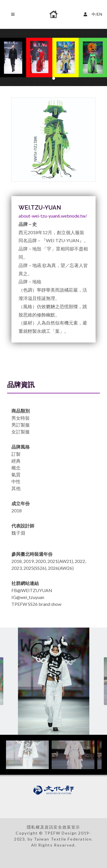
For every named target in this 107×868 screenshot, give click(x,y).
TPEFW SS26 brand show (36, 604)
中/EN (94, 14)
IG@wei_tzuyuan (28, 597)
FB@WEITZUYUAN (32, 590)
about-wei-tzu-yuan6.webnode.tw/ (53, 216)
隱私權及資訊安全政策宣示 (53, 827)
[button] (54, 78)
